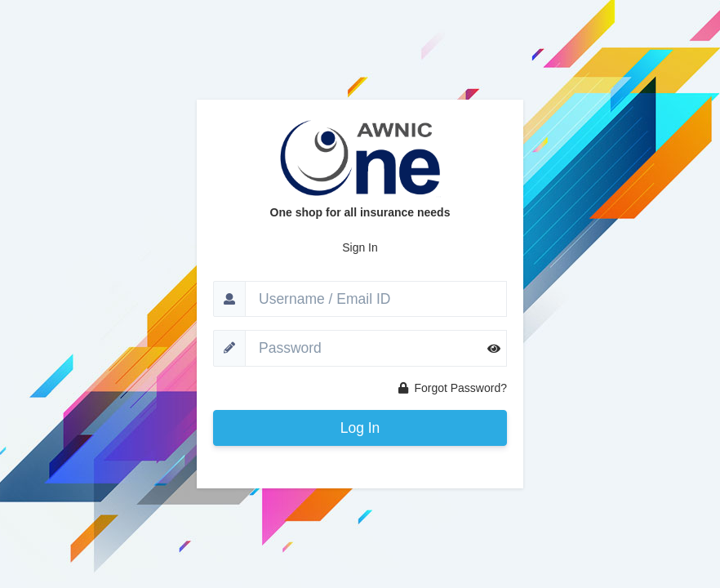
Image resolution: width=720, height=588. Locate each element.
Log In (360, 428)
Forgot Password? (453, 388)
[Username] (376, 299)
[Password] (376, 348)
